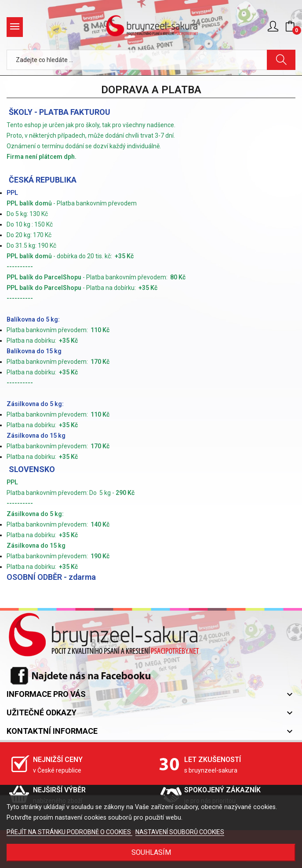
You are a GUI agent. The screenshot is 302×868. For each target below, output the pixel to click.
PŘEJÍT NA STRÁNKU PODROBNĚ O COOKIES (69, 832)
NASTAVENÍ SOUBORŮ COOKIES (180, 832)
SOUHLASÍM (151, 852)
